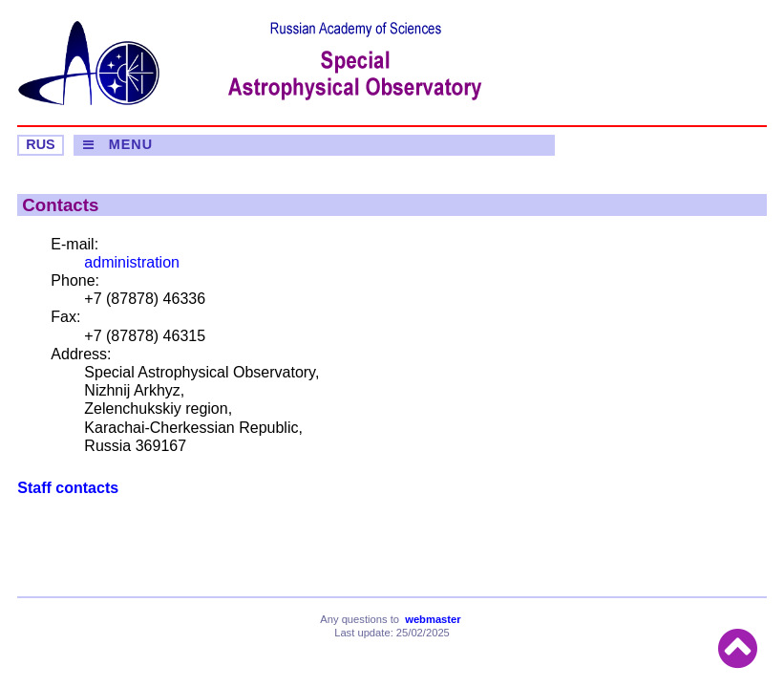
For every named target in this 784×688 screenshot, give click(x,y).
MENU (131, 144)
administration (132, 262)
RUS (40, 144)
